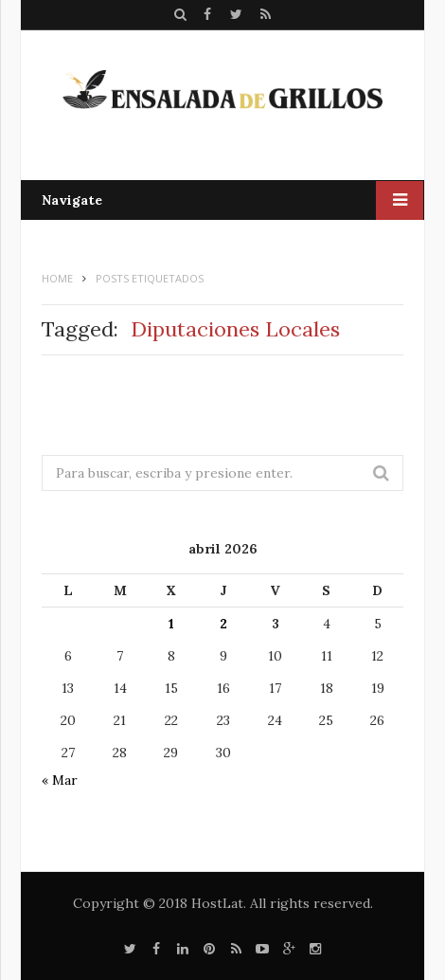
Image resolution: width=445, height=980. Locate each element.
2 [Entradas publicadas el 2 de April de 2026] (223, 624)
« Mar (60, 780)
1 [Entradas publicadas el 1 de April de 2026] (171, 624)
